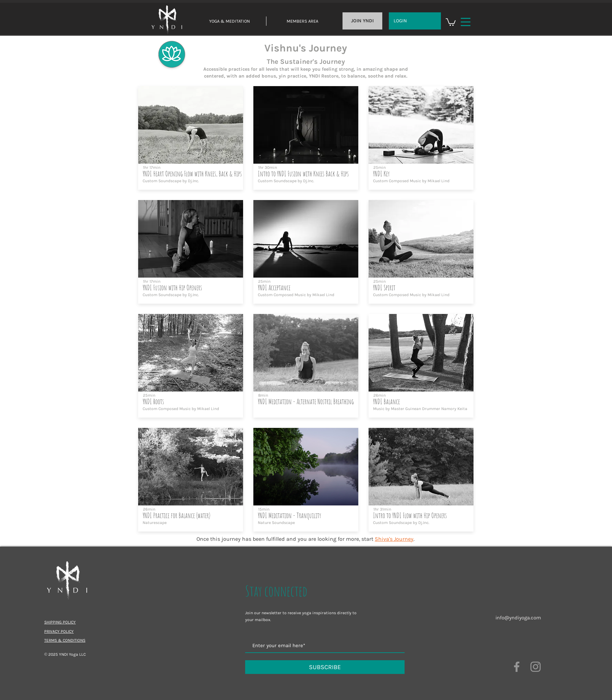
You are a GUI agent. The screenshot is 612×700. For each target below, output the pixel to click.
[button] (451, 22)
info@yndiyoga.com (518, 618)
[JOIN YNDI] (362, 21)
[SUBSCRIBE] (325, 667)
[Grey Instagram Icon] (536, 667)
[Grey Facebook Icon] (517, 667)
